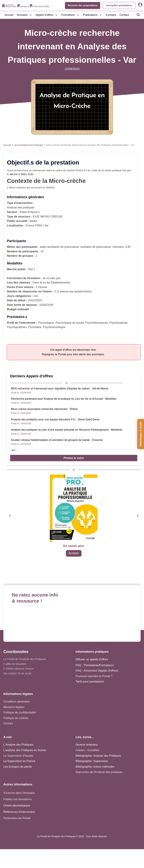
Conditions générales (17, 702)
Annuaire (24, 15)
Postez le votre (74, 458)
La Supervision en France (19, 761)
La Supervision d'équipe (18, 756)
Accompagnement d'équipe (29, 145)
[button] (10, 516)
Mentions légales (14, 707)
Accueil (9, 15)
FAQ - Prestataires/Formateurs (95, 665)
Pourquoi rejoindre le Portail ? (94, 676)
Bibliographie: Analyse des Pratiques (98, 756)
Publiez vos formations (17, 799)
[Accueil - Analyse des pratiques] (26, 6)
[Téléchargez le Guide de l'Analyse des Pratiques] (141, 434)
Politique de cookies (16, 718)
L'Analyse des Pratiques (18, 745)
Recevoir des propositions (82, 5)
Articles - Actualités (87, 750)
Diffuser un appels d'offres (92, 659)
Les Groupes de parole (18, 767)
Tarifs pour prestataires (90, 682)
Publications (93, 15)
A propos (111, 15)
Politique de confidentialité (20, 712)
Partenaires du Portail (17, 818)
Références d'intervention (19, 812)
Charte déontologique (17, 806)
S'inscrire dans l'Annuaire (19, 793)
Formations (71, 15)
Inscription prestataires (119, 5)
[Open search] (138, 15)
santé (108, 170)
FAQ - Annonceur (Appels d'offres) (97, 671)
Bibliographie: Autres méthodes (95, 767)
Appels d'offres (47, 15)
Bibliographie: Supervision (92, 761)
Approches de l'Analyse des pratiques (99, 772)
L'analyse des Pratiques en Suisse (25, 750)
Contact (124, 15)
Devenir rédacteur (87, 745)
